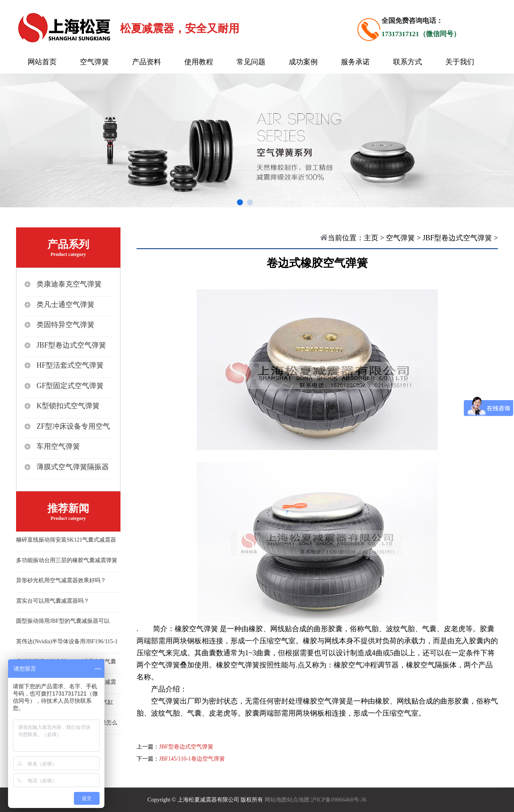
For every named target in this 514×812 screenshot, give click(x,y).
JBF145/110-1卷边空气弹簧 (192, 759)
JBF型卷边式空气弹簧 (457, 238)
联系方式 (408, 62)
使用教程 (199, 62)
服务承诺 (355, 62)
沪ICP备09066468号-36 (339, 800)
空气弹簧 (94, 62)
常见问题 (251, 62)
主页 (371, 238)
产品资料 (147, 62)
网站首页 (42, 62)
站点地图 (298, 800)
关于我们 (460, 62)
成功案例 (303, 62)
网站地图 (276, 800)
